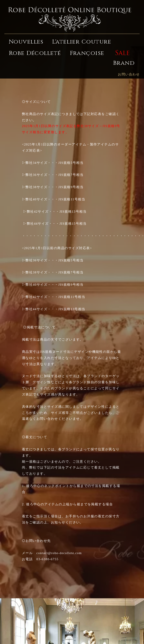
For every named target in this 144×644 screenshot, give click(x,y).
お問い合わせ (129, 74)
